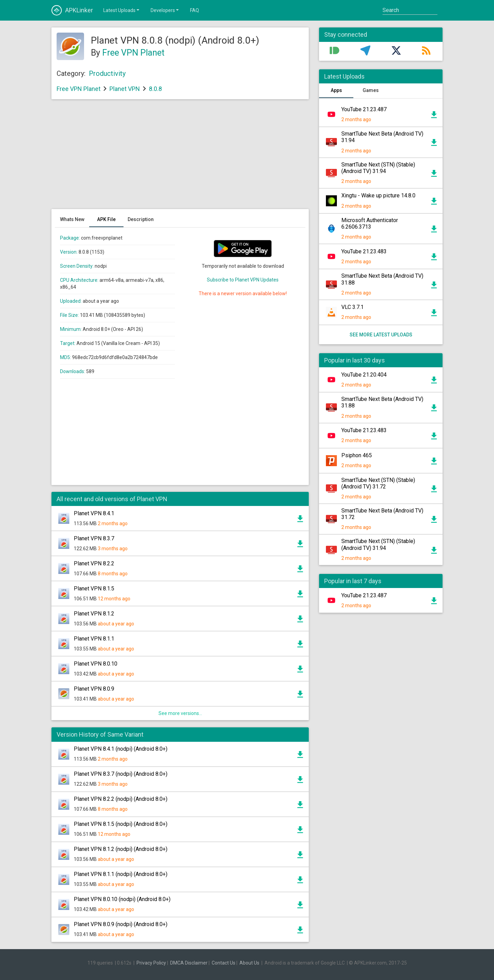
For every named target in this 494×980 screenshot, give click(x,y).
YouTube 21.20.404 (364, 375)
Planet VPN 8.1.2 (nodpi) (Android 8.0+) (121, 849)
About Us (249, 963)
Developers (165, 10)
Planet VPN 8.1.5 (94, 589)
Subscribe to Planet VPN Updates (243, 280)
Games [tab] (371, 90)
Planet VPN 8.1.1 (94, 639)
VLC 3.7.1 (352, 307)
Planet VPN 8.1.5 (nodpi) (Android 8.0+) (121, 824)
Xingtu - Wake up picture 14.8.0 (378, 195)
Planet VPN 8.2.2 (94, 563)
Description (141, 219)
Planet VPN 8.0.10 (96, 664)
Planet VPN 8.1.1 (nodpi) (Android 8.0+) (121, 874)
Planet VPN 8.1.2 (94, 614)
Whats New (72, 219)
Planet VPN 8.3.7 (94, 538)
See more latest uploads (381, 335)
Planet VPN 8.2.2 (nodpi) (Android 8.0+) (121, 799)
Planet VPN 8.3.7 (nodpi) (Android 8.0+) (121, 774)
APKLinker (72, 10)
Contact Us (224, 963)
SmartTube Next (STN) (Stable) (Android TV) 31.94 (378, 168)
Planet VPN (125, 89)
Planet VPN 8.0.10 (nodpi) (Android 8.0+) (122, 899)
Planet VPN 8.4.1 (94, 513)
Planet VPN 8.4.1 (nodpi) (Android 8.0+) (121, 749)
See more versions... (180, 713)
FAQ (195, 10)
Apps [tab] (336, 90)
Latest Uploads (122, 10)
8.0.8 (155, 89)
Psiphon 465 (357, 455)
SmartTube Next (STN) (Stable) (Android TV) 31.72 (378, 483)
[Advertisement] (180, 158)
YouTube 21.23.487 (364, 109)
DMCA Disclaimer (189, 963)
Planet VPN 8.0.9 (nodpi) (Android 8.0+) (121, 924)
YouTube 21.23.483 (364, 251)
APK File (106, 219)
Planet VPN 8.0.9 (94, 689)
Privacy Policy (151, 963)
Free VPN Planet (133, 53)
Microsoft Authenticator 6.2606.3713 (370, 223)
